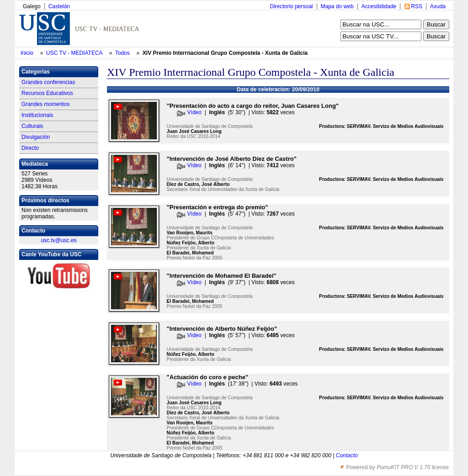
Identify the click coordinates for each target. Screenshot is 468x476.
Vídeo (194, 112)
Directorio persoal (291, 6)
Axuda (438, 6)
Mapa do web (337, 6)
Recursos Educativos (47, 93)
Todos (123, 53)
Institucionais (37, 115)
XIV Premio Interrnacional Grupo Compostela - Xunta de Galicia (225, 53)
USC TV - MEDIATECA (75, 53)
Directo (30, 148)
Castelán (59, 6)
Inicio (28, 53)
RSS (417, 6)
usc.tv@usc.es (58, 240)
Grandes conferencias (48, 82)
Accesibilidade (379, 6)
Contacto (347, 455)
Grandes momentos (45, 104)
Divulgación (36, 137)
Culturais (32, 126)
